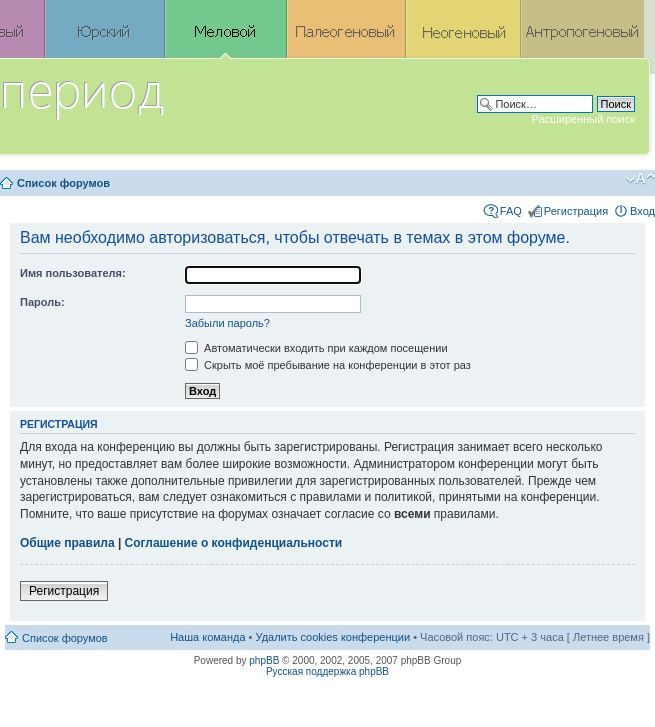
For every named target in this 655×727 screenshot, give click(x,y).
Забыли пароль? (227, 323)
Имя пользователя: (73, 273)
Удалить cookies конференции (333, 637)
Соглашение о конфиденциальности (234, 543)
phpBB (264, 660)
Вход (642, 211)
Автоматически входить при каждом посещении (316, 348)
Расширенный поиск (583, 119)
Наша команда (207, 637)
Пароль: (42, 302)
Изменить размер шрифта (640, 179)
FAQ (511, 211)
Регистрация (576, 211)
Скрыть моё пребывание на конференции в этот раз (328, 365)
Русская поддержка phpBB (327, 671)
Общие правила (67, 543)
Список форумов (63, 183)
